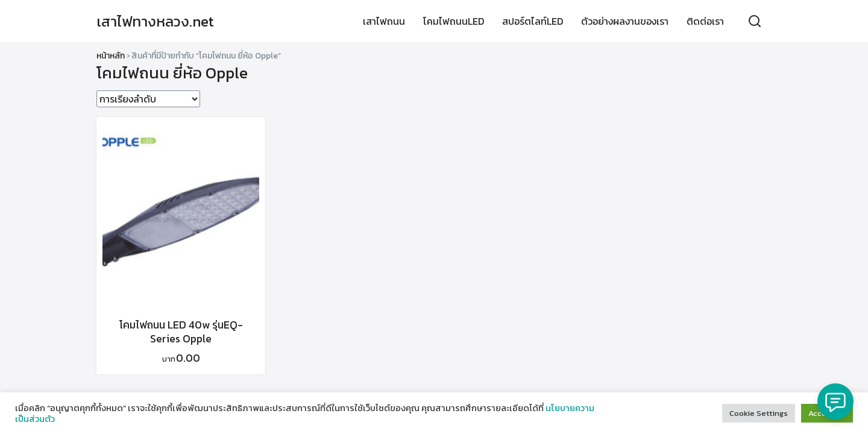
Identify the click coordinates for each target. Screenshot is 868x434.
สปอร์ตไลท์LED (533, 21)
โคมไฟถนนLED (454, 21)
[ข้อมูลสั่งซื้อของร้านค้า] (148, 99)
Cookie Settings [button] (759, 413)
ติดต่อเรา (705, 21)
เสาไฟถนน (384, 21)
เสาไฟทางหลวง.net (155, 21)
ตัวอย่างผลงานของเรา (625, 21)
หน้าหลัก (111, 56)
